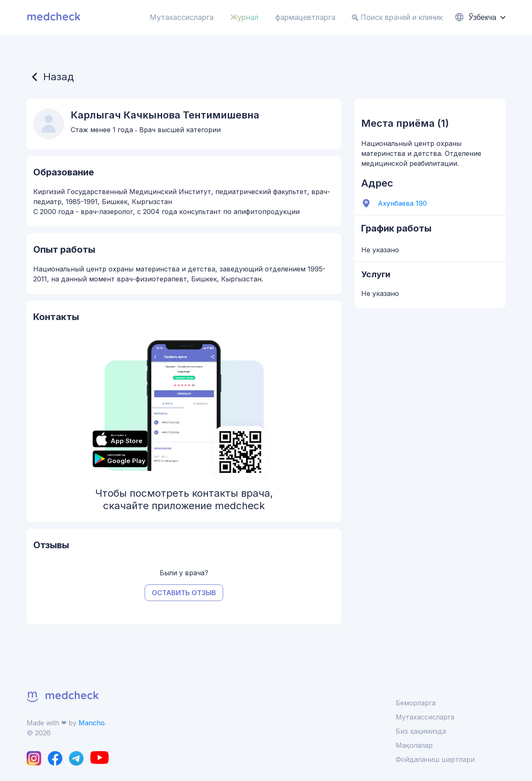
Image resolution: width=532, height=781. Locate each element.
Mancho (92, 723)
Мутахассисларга (182, 17)
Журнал (244, 17)
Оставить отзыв (184, 593)
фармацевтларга (305, 17)
